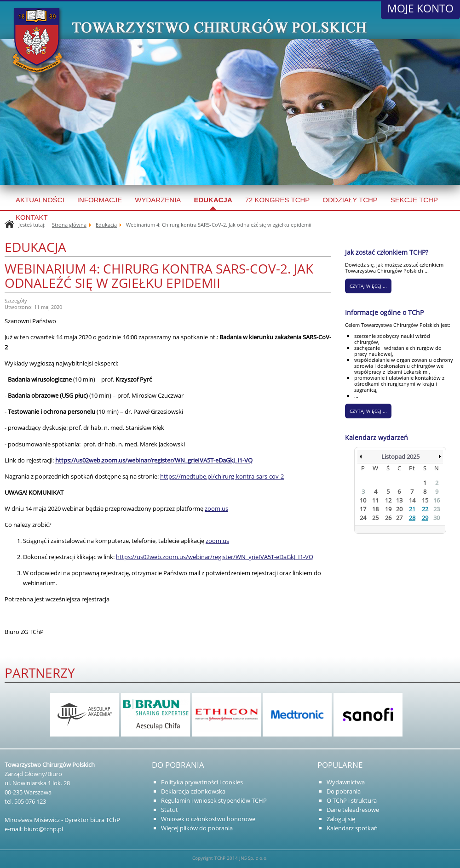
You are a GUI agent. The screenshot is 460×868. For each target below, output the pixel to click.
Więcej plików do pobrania (197, 828)
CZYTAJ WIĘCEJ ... (368, 286)
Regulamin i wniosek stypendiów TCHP (214, 800)
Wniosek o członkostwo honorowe (208, 819)
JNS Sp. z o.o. (253, 858)
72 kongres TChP (278, 200)
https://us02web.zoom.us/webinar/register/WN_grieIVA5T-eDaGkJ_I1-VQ (215, 557)
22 (425, 509)
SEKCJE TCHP (414, 200)
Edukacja (213, 200)
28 (412, 518)
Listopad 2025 (400, 457)
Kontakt (32, 217)
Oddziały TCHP (350, 200)
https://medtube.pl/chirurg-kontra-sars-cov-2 (222, 476)
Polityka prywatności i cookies (202, 782)
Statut (170, 810)
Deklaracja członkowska (193, 791)
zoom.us (216, 508)
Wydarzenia (158, 200)
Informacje (100, 200)
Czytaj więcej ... (368, 411)
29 (425, 518)
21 (412, 509)
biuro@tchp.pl (43, 829)
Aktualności (40, 200)
